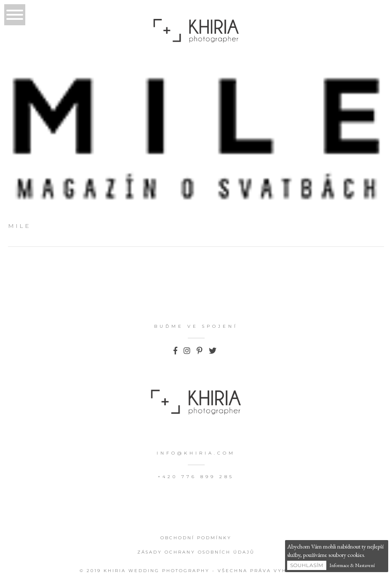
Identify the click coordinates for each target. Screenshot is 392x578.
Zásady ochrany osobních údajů (196, 552)
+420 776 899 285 (196, 477)
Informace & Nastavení (352, 565)
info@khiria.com (196, 453)
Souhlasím (307, 565)
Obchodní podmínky (196, 538)
